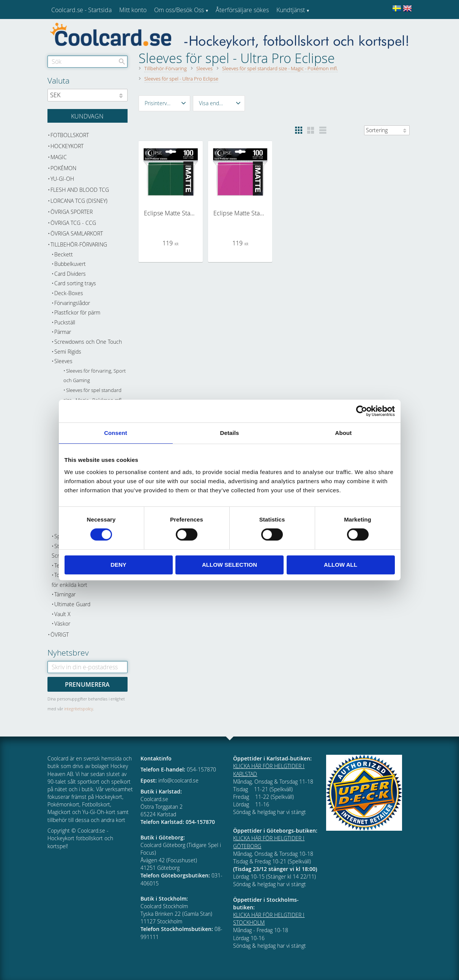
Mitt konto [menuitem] (133, 10)
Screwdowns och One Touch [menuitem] (88, 342)
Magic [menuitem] (59, 157)
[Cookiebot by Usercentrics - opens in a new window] (362, 411)
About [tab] (344, 433)
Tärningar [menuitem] (65, 594)
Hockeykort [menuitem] (67, 146)
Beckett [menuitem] (64, 254)
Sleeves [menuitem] (63, 361)
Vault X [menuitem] (62, 614)
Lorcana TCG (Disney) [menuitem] (79, 201)
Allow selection (229, 565)
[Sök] (122, 62)
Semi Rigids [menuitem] (68, 352)
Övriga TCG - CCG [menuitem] (73, 223)
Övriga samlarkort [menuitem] (77, 233)
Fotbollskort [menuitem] (70, 135)
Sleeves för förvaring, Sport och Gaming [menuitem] (95, 376)
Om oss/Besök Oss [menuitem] (179, 10)
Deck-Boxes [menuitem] (69, 293)
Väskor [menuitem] (62, 624)
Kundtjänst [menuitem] (291, 10)
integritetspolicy (79, 709)
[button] (165, 103)
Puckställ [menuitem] (65, 322)
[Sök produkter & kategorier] (88, 62)
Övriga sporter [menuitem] (72, 212)
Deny (118, 565)
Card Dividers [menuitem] (70, 274)
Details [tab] (230, 433)
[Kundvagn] (88, 116)
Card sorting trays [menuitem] (75, 283)
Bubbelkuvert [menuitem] (70, 264)
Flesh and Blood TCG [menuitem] (80, 190)
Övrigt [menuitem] (60, 635)
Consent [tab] (116, 433)
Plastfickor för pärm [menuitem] (77, 312)
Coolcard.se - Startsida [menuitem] (81, 10)
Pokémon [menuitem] (63, 168)
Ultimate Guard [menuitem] (72, 604)
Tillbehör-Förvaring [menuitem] (79, 244)
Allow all (341, 565)
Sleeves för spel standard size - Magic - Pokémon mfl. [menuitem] (93, 395)
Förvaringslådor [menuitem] (72, 303)
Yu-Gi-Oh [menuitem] (62, 179)
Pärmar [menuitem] (63, 332)
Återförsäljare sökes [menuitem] (242, 10)
